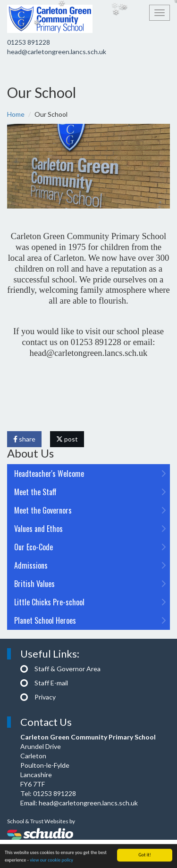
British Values (90, 584)
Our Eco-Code (90, 547)
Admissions (90, 565)
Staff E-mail (51, 683)
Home (16, 114)
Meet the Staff (90, 492)
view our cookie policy (51, 861)
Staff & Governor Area (67, 669)
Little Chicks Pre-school (90, 602)
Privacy (45, 697)
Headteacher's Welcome (90, 474)
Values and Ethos (90, 529)
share (24, 439)
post (67, 439)
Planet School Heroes (90, 620)
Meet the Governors (90, 510)
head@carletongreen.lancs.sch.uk (57, 52)
